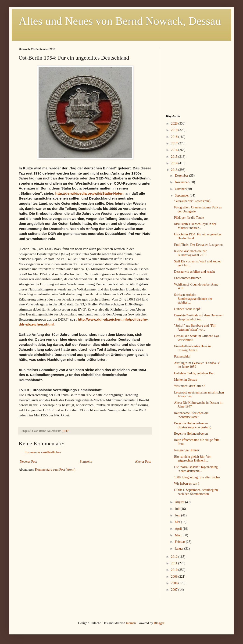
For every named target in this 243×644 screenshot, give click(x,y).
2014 (175, 163)
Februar (180, 542)
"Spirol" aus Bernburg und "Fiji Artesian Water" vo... (195, 328)
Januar (179, 549)
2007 (175, 590)
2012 (175, 557)
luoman (131, 623)
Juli (178, 509)
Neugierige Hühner (187, 450)
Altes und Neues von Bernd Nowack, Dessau (120, 21)
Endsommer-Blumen (188, 278)
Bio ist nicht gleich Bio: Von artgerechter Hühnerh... (193, 459)
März (179, 535)
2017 (175, 143)
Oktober (180, 189)
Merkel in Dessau (186, 380)
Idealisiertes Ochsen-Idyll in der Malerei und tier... (195, 226)
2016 (175, 150)
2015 (175, 157)
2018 (175, 137)
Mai (178, 522)
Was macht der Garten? (189, 386)
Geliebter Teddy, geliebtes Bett (194, 373)
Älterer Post (143, 462)
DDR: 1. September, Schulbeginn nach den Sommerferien (196, 492)
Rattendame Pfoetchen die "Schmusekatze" (191, 415)
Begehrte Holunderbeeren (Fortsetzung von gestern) (193, 425)
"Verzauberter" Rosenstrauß (192, 201)
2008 (175, 583)
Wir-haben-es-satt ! (187, 484)
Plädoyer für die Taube (189, 218)
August (180, 502)
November (182, 182)
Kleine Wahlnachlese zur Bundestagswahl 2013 (190, 253)
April (179, 529)
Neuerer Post (28, 462)
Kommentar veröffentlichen (43, 452)
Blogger (159, 623)
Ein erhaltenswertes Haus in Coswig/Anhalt (192, 348)
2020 (175, 123)
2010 (175, 570)
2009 (175, 577)
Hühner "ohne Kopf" (188, 309)
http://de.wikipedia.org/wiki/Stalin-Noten (89, 193)
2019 (175, 130)
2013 (175, 170)
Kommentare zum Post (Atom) (55, 470)
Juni (178, 515)
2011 (175, 563)
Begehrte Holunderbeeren (191, 434)
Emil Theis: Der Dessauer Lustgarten (198, 245)
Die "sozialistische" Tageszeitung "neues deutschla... (196, 469)
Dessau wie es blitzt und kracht (195, 272)
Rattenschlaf (182, 356)
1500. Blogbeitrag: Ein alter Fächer (197, 477)
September (182, 195)
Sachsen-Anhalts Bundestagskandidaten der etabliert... (193, 299)
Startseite (86, 462)
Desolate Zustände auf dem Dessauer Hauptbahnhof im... (198, 317)
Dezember (182, 176)
